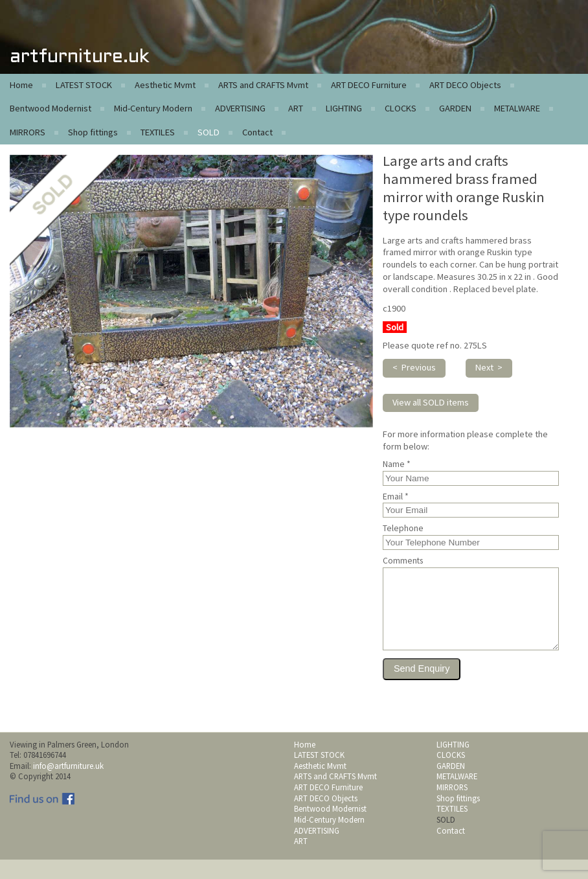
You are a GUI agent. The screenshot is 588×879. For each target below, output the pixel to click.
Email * (396, 497)
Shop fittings (93, 132)
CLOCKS (401, 108)
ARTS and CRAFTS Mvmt (263, 85)
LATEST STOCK (84, 85)
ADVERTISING (240, 108)
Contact (257, 132)
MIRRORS (28, 132)
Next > (489, 367)
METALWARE (517, 108)
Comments (403, 561)
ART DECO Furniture (369, 85)
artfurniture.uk (79, 57)
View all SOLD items (431, 402)
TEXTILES (158, 132)
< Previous (414, 367)
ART (296, 108)
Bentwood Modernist (51, 108)
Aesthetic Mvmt (165, 85)
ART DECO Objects (465, 85)
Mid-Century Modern (153, 108)
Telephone (403, 529)
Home (21, 85)
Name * (397, 464)
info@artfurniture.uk (68, 785)
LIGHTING (344, 108)
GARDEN (455, 108)
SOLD (209, 132)
